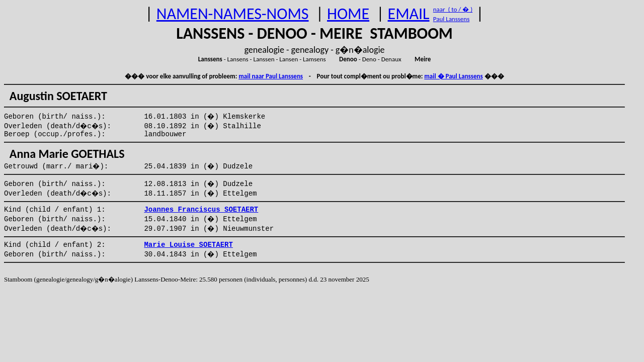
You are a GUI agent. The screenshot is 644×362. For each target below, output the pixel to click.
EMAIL (409, 14)
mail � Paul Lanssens (453, 76)
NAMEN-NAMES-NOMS (233, 14)
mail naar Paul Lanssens (271, 76)
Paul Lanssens (452, 19)
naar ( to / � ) (453, 9)
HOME (348, 14)
